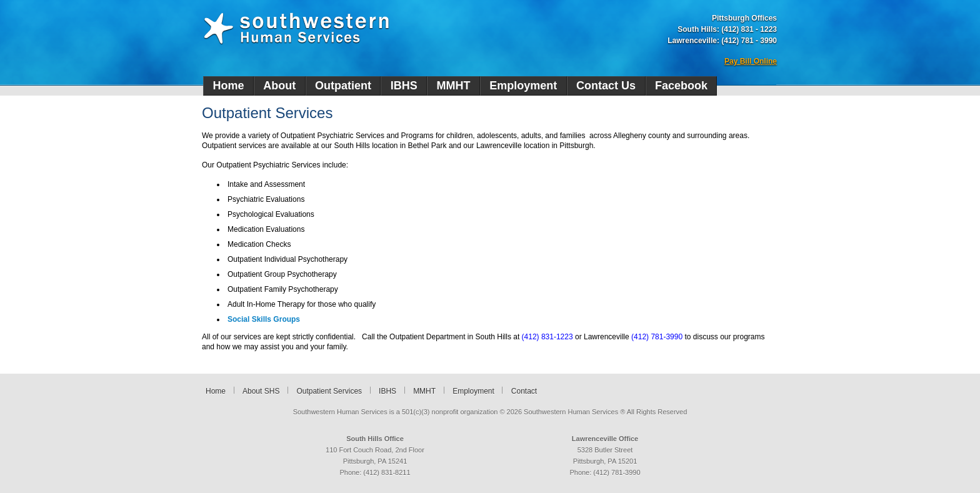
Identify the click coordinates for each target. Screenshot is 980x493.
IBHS (404, 86)
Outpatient (343, 86)
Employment (523, 86)
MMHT (454, 86)
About (279, 86)
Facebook (681, 86)
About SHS (261, 391)
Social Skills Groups (264, 319)
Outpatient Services (329, 391)
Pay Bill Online (751, 61)
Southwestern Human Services (296, 29)
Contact (524, 391)
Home (228, 86)
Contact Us (606, 86)
